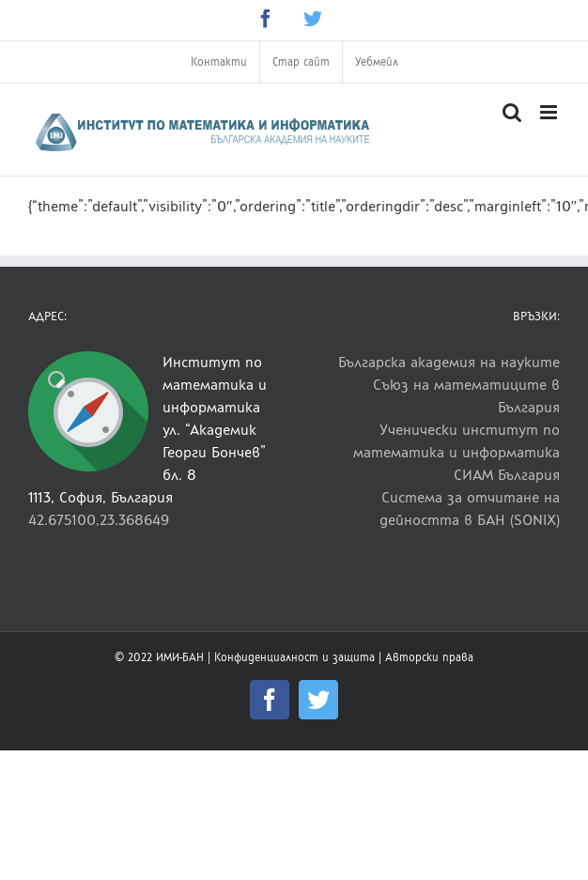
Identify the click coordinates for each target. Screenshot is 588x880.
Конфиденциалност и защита (294, 657)
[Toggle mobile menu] (550, 112)
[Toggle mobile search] (512, 112)
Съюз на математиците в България (466, 396)
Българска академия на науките (449, 362)
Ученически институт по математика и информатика (456, 441)
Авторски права (429, 657)
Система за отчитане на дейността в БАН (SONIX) (470, 509)
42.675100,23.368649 (99, 520)
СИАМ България (507, 475)
